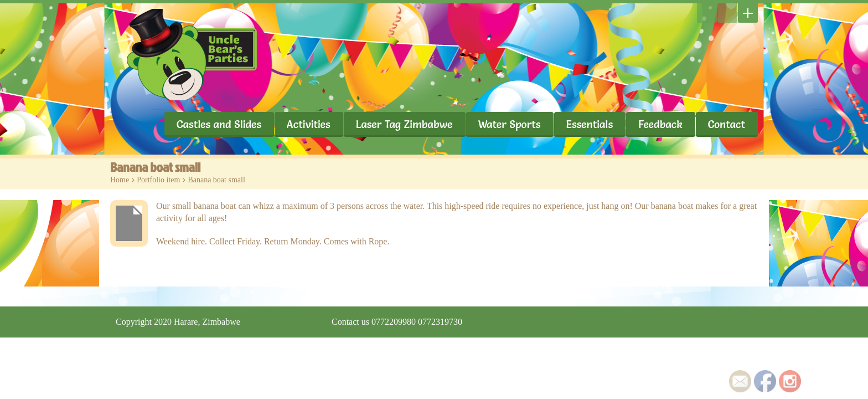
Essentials (590, 124)
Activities (309, 124)
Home (120, 180)
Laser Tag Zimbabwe (404, 124)
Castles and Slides (219, 124)
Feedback (660, 124)
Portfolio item (158, 180)
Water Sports (510, 124)
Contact (727, 124)
